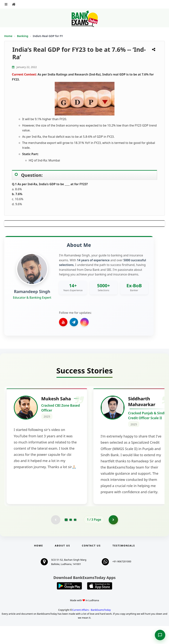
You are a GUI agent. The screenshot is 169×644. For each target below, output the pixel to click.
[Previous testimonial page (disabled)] (56, 538)
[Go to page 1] (66, 538)
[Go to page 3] (75, 538)
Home (8, 36)
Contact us (91, 563)
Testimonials (124, 563)
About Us (63, 563)
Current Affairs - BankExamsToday (91, 628)
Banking (23, 36)
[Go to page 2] (71, 538)
